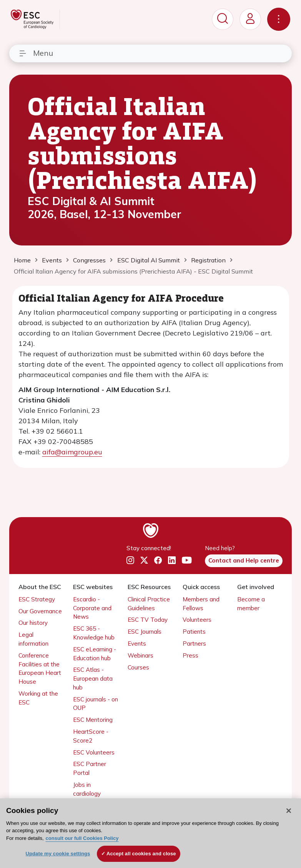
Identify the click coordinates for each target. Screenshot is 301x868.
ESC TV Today (148, 620)
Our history (33, 623)
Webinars (141, 655)
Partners (194, 643)
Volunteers (197, 620)
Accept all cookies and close (141, 854)
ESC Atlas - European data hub (93, 679)
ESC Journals (145, 632)
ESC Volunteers (94, 752)
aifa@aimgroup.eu (72, 452)
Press (190, 655)
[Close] (289, 811)
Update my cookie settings (58, 854)
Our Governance (40, 611)
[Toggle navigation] (279, 19)
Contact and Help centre (244, 560)
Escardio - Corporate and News (92, 608)
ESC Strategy (37, 599)
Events (137, 643)
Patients (194, 632)
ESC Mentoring (93, 720)
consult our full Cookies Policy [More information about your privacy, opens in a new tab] (82, 838)
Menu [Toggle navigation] (36, 53)
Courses (138, 667)
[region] (150, 833)
